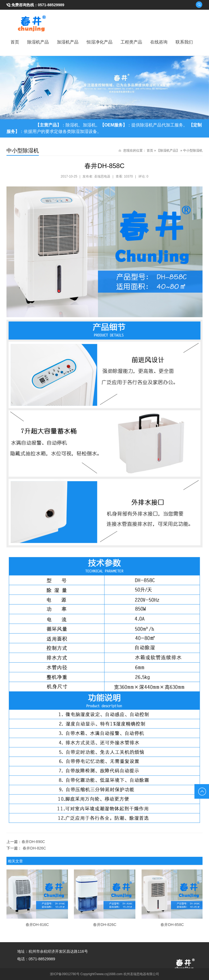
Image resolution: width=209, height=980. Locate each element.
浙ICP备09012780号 (65, 974)
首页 (15, 42)
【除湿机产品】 (168, 150)
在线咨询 (159, 42)
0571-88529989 (51, 5)
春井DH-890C (33, 842)
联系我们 (184, 42)
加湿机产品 (68, 42)
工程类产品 (131, 42)
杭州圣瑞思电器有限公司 (141, 974)
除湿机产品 (38, 42)
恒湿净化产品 (100, 42)
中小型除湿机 (193, 150)
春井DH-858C (172, 925)
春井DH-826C (34, 848)
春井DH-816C (37, 925)
